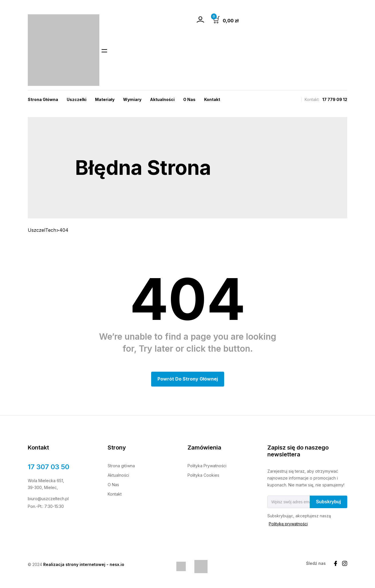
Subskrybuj (328, 502)
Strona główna (121, 466)
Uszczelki (77, 99)
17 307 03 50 (49, 467)
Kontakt (212, 99)
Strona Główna (43, 99)
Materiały (105, 99)
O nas (189, 99)
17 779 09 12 (335, 99)
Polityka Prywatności (207, 466)
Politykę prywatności (288, 524)
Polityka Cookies (203, 476)
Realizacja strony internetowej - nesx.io (84, 565)
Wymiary (132, 99)
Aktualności (162, 99)
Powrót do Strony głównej (188, 379)
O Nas (113, 485)
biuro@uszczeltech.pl (48, 499)
